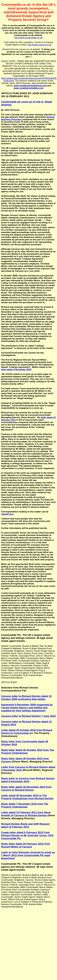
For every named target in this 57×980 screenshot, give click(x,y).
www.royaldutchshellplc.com (28, 88)
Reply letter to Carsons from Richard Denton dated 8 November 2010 (28, 780)
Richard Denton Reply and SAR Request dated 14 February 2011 (25, 825)
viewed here (7, 514)
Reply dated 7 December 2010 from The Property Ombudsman (25, 805)
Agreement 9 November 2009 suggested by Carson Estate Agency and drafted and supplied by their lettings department (27, 708)
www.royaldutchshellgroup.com (30, 86)
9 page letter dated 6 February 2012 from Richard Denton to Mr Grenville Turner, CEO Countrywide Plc (27, 835)
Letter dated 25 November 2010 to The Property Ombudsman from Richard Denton (27, 797)
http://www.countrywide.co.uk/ (29, 38)
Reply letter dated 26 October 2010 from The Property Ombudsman (28, 751)
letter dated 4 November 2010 (16, 370)
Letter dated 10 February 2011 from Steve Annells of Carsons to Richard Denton (26, 814)
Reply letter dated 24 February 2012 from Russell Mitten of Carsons (26, 845)
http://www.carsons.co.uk (40, 45)
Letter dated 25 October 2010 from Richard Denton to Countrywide (27, 732)
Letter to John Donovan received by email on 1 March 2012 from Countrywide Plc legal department (28, 855)
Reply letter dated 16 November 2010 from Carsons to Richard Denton (26, 788)
